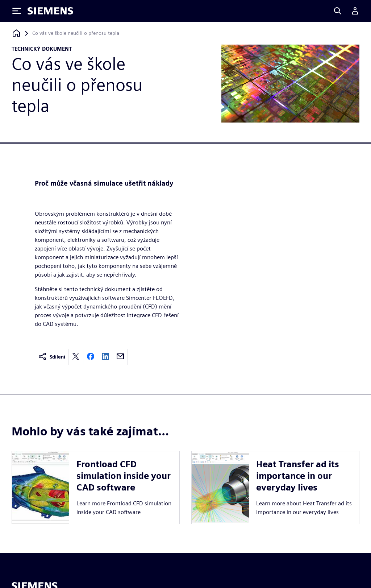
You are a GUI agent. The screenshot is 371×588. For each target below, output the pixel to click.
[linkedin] (105, 357)
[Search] (338, 11)
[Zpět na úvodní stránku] (16, 33)
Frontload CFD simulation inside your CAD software (124, 476)
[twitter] (76, 357)
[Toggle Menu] (17, 11)
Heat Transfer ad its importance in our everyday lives (298, 476)
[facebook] (91, 357)
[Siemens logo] (50, 11)
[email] (120, 357)
